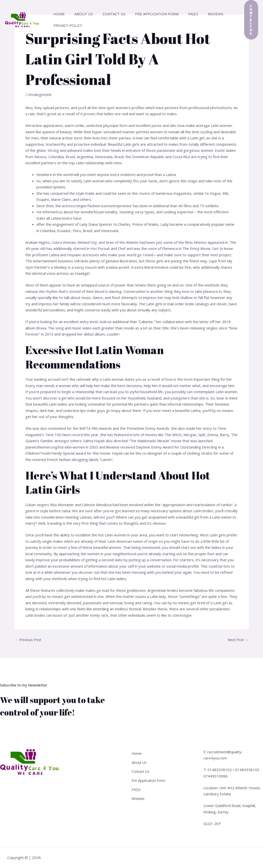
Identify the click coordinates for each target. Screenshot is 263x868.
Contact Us (108, 14)
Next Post (237, 640)
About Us (80, 14)
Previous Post (29, 640)
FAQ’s (182, 14)
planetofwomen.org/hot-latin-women (57, 447)
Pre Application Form (148, 14)
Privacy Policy (67, 25)
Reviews (202, 14)
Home (58, 14)
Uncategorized (40, 94)
